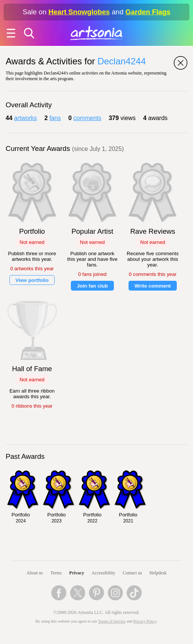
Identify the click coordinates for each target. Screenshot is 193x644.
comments (87, 118)
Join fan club (92, 286)
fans (55, 118)
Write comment (153, 286)
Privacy (77, 573)
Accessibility (103, 573)
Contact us (132, 573)
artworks (25, 118)
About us (35, 573)
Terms (56, 573)
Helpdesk (158, 573)
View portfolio (32, 280)
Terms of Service (112, 621)
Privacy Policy (145, 621)
